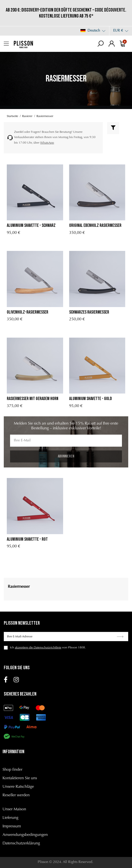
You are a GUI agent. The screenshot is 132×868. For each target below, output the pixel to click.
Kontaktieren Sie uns (20, 778)
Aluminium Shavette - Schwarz (31, 225)
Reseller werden (16, 795)
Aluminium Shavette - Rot (27, 539)
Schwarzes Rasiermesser (89, 312)
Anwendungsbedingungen (25, 835)
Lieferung (10, 818)
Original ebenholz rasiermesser (95, 225)
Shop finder (12, 770)
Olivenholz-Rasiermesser (28, 312)
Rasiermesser (19, 587)
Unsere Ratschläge (18, 787)
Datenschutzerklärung (21, 843)
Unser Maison (14, 809)
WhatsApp (47, 143)
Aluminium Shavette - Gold (91, 399)
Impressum (12, 826)
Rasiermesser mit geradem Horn (33, 399)
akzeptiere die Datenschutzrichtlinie (38, 648)
